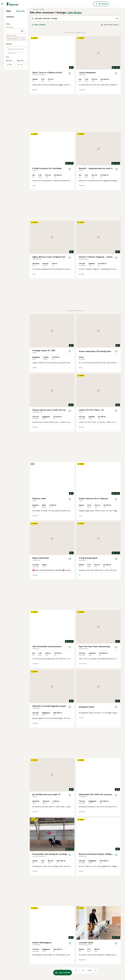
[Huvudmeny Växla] (2, 4)
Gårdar (9, 65)
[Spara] (70, 113)
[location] (16, 77)
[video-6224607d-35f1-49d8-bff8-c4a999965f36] (99, 868)
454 (90, 915)
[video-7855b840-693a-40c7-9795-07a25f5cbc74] (52, 808)
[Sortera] (111, 64)
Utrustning (11, 58)
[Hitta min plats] (22, 77)
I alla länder (74, 52)
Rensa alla (20, 50)
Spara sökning (39, 64)
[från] (11, 111)
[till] (21, 111)
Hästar (9, 55)
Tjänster (10, 62)
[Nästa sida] (96, 915)
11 (83, 915)
